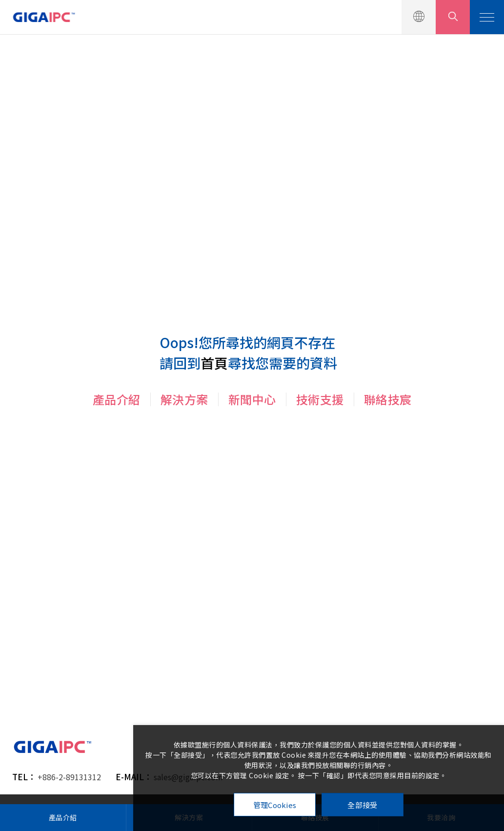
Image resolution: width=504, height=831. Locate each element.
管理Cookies (275, 805)
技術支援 (320, 399)
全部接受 (362, 805)
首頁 (214, 363)
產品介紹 (117, 399)
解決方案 (184, 399)
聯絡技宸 (388, 399)
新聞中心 (252, 399)
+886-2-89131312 (69, 777)
